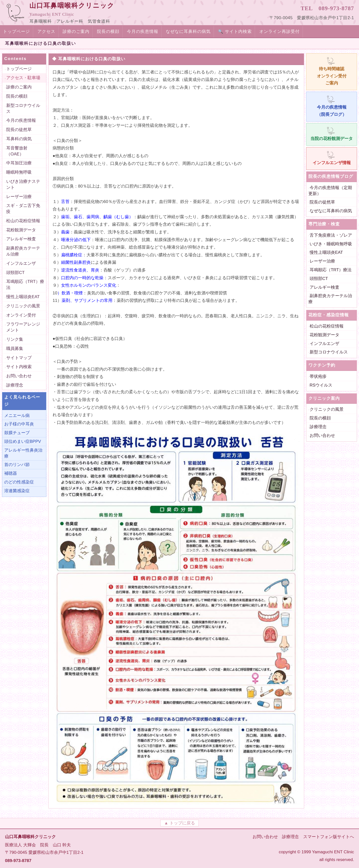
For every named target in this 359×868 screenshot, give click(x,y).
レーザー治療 (19, 197)
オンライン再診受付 (279, 32)
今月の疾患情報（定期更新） (330, 191)
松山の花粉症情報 (23, 221)
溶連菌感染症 (17, 491)
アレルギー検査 (21, 239)
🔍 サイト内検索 (235, 32)
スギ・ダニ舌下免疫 (23, 209)
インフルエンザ (21, 263)
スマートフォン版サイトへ (329, 837)
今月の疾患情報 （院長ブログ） (332, 106)
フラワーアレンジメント (23, 327)
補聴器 (11, 473)
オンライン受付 (21, 315)
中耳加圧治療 (19, 163)
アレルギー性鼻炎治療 (23, 453)
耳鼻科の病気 (19, 139)
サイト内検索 (19, 367)
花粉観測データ (21, 230)
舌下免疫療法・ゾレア (331, 235)
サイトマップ (19, 358)
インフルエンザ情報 (332, 158)
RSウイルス (321, 385)
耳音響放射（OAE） (17, 151)
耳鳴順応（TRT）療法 (25, 285)
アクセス (46, 32)
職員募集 (15, 349)
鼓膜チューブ (17, 433)
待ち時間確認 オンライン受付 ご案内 (332, 71)
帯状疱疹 (318, 376)
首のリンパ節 (17, 465)
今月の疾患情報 (143, 32)
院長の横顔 (108, 32)
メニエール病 (17, 416)
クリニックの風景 (23, 306)
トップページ (16, 32)
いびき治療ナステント (23, 184)
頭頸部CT (15, 273)
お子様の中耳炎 (19, 424)
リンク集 (15, 339)
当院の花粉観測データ (332, 134)
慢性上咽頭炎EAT (23, 297)
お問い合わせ (19, 376)
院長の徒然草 (19, 130)
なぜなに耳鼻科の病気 (188, 32)
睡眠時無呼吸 (19, 172)
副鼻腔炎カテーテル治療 (23, 251)
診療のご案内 (76, 32)
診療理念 (15, 385)
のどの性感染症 (19, 482)
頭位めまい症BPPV (23, 441)
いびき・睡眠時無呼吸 (331, 244)
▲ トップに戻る (179, 823)
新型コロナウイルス (23, 108)
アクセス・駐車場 (23, 78)
